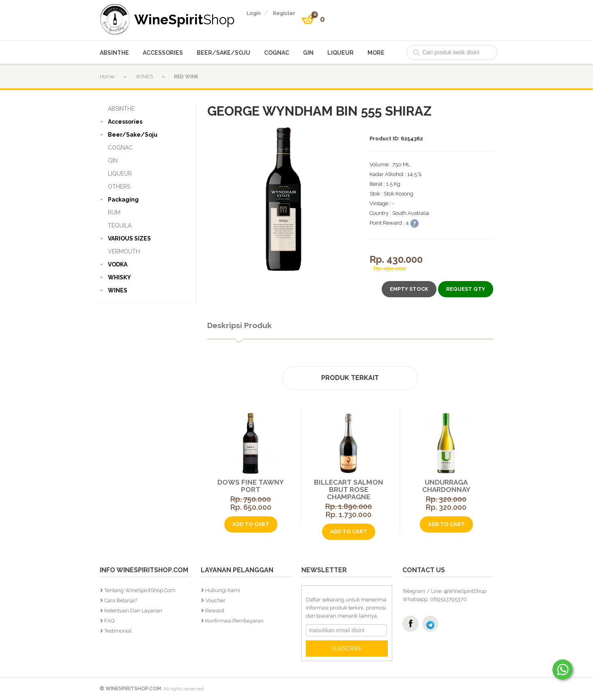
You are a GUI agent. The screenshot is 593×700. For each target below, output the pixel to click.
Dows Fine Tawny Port (249, 486)
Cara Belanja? (121, 600)
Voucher (215, 600)
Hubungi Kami (223, 590)
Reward (215, 611)
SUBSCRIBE (347, 648)
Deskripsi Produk (240, 325)
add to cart (249, 524)
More (376, 53)
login (254, 13)
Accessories (163, 53)
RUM (114, 213)
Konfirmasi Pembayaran (234, 621)
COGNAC (277, 53)
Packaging (123, 200)
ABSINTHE (114, 53)
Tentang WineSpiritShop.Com (140, 590)
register (284, 13)
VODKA (118, 264)
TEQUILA (120, 225)
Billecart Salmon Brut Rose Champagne (347, 490)
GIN (308, 53)
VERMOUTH (124, 251)
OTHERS (119, 187)
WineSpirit (185, 19)
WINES (118, 290)
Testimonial (118, 631)
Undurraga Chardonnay (445, 486)
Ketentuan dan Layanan (133, 611)
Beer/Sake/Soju (223, 53)
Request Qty (466, 289)
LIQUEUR (341, 53)
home (107, 76)
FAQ (109, 621)
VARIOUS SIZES (129, 238)
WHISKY (119, 277)
